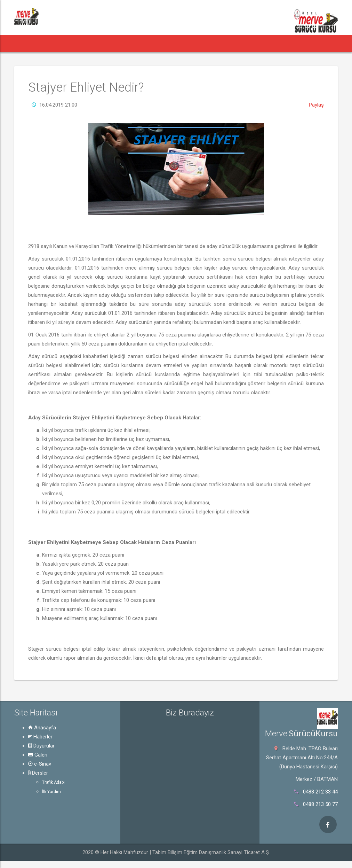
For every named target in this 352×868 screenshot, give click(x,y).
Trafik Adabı (53, 782)
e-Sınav (40, 764)
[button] (27, 44)
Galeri (38, 755)
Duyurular (41, 746)
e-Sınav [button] (162, 43)
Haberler (40, 737)
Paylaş (316, 105)
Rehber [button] (232, 43)
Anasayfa (42, 728)
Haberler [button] (59, 43)
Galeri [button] (133, 43)
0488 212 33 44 (320, 792)
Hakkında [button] (268, 43)
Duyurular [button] (99, 43)
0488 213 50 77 (320, 804)
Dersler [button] (196, 43)
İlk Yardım (51, 792)
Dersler (38, 773)
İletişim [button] (300, 43)
